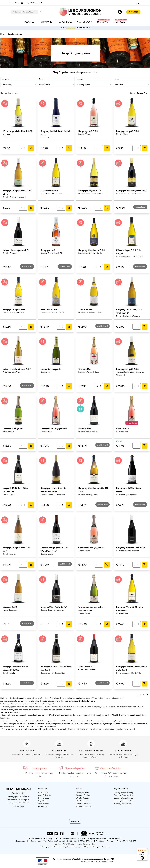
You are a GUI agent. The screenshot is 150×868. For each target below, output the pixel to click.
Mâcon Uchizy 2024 (50, 190)
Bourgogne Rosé (48, 250)
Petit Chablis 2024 (49, 309)
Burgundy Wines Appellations (125, 801)
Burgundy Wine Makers (122, 804)
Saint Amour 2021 (87, 666)
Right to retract (44, 798)
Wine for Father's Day (84, 806)
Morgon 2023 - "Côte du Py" (54, 607)
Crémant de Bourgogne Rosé (54, 428)
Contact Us (75, 821)
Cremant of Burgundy (51, 369)
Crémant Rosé (123, 428)
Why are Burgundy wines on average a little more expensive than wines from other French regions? (36, 710)
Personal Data (43, 806)
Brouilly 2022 (85, 428)
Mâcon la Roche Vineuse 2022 (17, 369)
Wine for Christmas (83, 804)
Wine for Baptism (82, 801)
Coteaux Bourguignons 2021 (16, 250)
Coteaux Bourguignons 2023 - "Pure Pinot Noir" (54, 549)
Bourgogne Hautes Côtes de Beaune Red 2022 (53, 490)
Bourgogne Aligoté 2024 (127, 131)
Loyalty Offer (43, 792)
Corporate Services (83, 795)
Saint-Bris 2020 (86, 309)
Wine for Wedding (83, 798)
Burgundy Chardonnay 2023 (91, 250)
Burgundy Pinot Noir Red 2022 (131, 547)
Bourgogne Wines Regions (123, 798)
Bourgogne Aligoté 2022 (90, 190)
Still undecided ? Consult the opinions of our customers (111, 775)
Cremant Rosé (85, 369)
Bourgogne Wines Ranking (123, 792)
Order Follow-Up (44, 795)
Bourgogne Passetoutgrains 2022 (131, 190)
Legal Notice (43, 801)
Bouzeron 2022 (10, 607)
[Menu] (146, 849)
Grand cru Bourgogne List (123, 795)
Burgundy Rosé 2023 (88, 131)
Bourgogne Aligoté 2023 (14, 309)
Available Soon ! (140, 207)
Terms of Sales (43, 804)
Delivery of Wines (82, 792)
